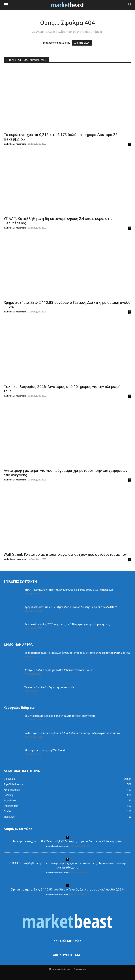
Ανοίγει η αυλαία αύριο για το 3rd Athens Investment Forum (59, 670)
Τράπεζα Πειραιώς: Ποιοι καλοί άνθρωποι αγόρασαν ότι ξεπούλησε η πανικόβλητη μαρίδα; (77, 653)
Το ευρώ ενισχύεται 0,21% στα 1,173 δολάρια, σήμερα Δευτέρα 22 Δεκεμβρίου (68, 841)
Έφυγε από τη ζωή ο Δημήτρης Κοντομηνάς (50, 687)
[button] (6, 5)
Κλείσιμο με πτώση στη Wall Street (45, 750)
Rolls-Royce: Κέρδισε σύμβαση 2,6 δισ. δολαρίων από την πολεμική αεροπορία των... (73, 733)
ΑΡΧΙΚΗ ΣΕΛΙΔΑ (82, 43)
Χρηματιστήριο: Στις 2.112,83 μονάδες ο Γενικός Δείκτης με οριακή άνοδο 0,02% (71, 607)
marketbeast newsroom (15, 144)
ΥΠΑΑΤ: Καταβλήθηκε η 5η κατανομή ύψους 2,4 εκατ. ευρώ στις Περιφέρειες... (70, 590)
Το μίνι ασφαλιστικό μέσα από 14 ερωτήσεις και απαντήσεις (60, 716)
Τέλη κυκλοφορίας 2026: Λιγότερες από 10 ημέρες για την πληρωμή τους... (68, 624)
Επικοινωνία (80, 969)
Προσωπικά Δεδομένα (60, 969)
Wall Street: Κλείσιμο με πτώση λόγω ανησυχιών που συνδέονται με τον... (67, 554)
